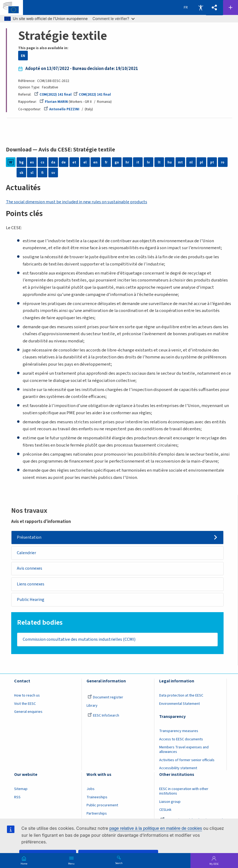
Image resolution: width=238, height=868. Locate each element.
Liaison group (170, 804)
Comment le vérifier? (113, 19)
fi (42, 173)
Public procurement (102, 807)
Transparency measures (179, 733)
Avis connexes (31, 569)
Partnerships (97, 816)
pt (212, 162)
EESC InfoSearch (103, 718)
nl (191, 162)
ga (117, 162)
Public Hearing (32, 601)
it (138, 162)
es (32, 162)
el (85, 162)
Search (119, 863)
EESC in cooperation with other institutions (184, 793)
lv (148, 162)
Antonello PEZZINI (62, 109)
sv (53, 173)
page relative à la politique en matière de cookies (156, 828)
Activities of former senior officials (187, 762)
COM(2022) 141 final (53, 94)
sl (32, 173)
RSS (17, 799)
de (64, 162)
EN (23, 56)
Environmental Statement (180, 706)
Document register (105, 699)
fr (106, 162)
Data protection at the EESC (181, 698)
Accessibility (201, 7)
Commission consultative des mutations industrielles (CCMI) (81, 641)
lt (159, 162)
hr (127, 162)
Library (92, 708)
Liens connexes (32, 585)
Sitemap (21, 791)
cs (42, 162)
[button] (214, 8)
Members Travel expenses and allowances (184, 752)
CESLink (165, 812)
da (53, 162)
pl (201, 162)
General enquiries (28, 714)
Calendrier (27, 553)
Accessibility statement (178, 770)
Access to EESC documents (181, 741)
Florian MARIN (54, 102)
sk (21, 173)
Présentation (30, 538)
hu (170, 162)
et (74, 162)
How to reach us (27, 698)
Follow (231, 7)
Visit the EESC (25, 706)
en (95, 162)
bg (21, 162)
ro (223, 162)
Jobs (91, 791)
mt (180, 162)
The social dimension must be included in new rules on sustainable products (79, 202)
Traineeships (97, 799)
